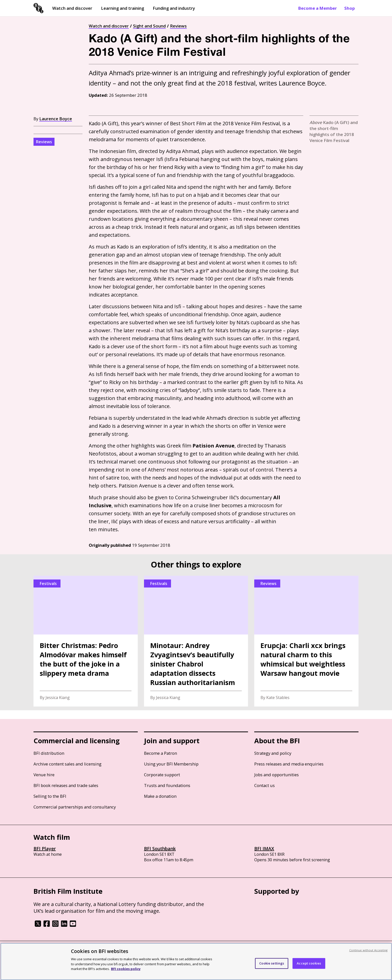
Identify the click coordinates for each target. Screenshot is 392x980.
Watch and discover (72, 8)
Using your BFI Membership (171, 764)
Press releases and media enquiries (289, 764)
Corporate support (162, 775)
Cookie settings (272, 963)
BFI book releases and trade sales (66, 785)
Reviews (178, 26)
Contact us (264, 785)
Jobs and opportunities (276, 775)
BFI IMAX (264, 848)
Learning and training (122, 8)
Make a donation (160, 796)
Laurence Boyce (56, 119)
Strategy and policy (273, 753)
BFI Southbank (160, 848)
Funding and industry (174, 8)
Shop (349, 8)
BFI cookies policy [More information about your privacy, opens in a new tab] (126, 969)
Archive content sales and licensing (67, 764)
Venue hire (44, 775)
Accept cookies (309, 963)
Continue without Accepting (368, 950)
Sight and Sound (149, 26)
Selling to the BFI (50, 796)
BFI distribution (49, 753)
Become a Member (317, 8)
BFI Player (45, 848)
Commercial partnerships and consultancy (75, 807)
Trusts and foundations (167, 785)
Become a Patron (160, 753)
